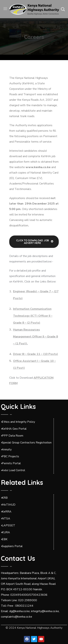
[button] (63, 9)
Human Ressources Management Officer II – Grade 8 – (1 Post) (36, 337)
